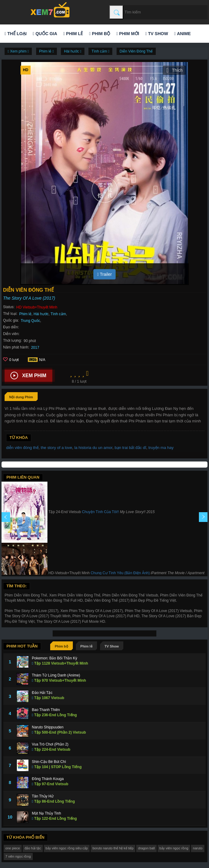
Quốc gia (45, 34)
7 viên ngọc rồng (18, 856)
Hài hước (41, 314)
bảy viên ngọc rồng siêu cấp (67, 848)
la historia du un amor (93, 448)
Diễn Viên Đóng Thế (136, 51)
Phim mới (128, 34)
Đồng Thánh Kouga (48, 779)
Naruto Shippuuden (48, 727)
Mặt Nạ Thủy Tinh (46, 813)
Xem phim (28, 376)
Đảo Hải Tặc (42, 693)
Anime (182, 34)
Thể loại (16, 34)
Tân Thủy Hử (43, 796)
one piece (13, 848)
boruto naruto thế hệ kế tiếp (113, 848)
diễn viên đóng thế (22, 448)
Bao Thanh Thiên (46, 710)
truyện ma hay (161, 448)
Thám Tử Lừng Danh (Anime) (56, 675)
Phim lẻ (73, 34)
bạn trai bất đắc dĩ (130, 448)
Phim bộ (100, 34)
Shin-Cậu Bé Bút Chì (49, 762)
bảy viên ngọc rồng (174, 848)
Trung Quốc (30, 321)
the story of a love (56, 448)
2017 (35, 348)
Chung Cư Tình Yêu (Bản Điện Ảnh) (120, 573)
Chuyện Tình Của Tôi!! (101, 512)
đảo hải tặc (33, 848)
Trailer (105, 274)
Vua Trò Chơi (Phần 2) (50, 744)
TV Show (157, 34)
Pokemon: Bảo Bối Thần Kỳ (54, 658)
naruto (198, 848)
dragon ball (146, 848)
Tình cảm (58, 314)
